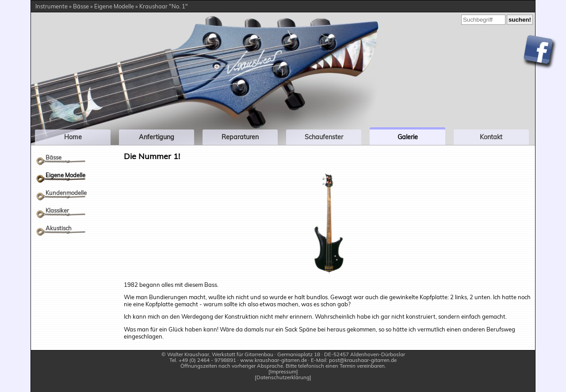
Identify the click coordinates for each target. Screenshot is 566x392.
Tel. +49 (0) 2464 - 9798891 (203, 360)
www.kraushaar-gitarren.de (273, 360)
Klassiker (57, 210)
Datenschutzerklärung (283, 378)
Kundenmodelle (66, 193)
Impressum (283, 372)
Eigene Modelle (65, 175)
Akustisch (59, 228)
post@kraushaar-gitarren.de (363, 360)
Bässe (54, 157)
